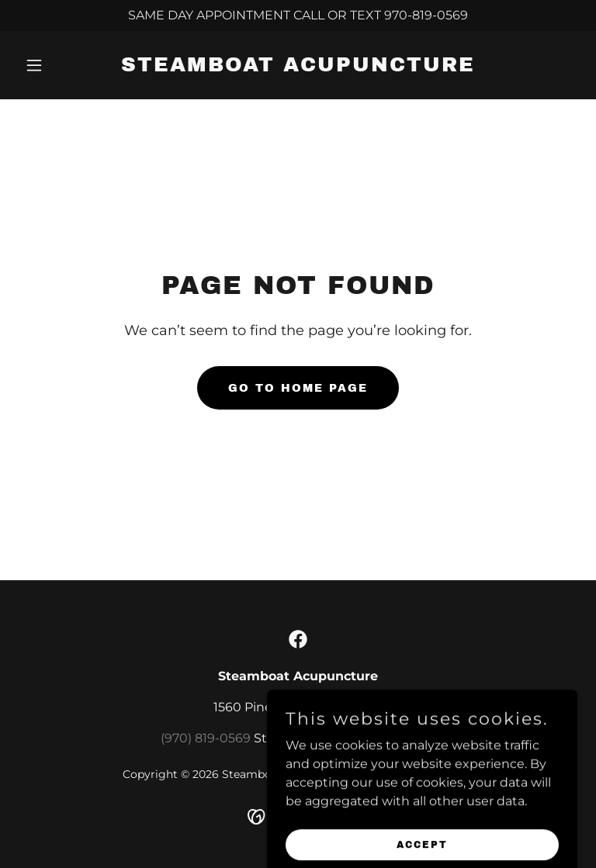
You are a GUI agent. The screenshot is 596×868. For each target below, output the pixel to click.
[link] (298, 67)
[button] (61, 65)
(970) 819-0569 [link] (206, 738)
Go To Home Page (298, 388)
